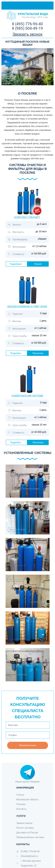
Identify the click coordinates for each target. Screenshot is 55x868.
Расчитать (38, 353)
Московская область (27, 800)
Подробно (16, 353)
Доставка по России (27, 833)
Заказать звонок (28, 34)
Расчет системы (25, 828)
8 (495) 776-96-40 (27, 24)
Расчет (38, 264)
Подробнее (16, 264)
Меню (46, 6)
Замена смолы (24, 823)
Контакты (21, 809)
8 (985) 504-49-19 (27, 28)
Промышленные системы (30, 837)
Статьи (20, 795)
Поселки (21, 804)
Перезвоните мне (28, 745)
